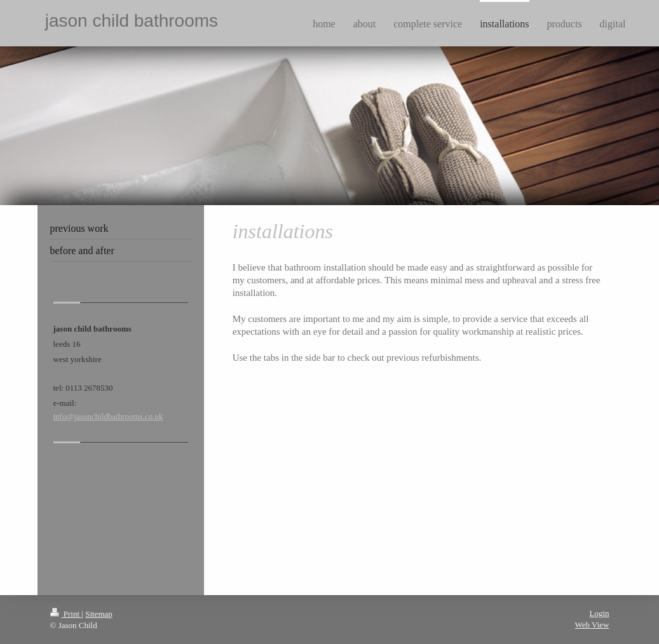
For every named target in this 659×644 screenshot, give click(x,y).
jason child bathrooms (132, 21)
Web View (592, 625)
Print (66, 614)
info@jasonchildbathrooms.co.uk (108, 416)
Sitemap (99, 614)
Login (599, 613)
